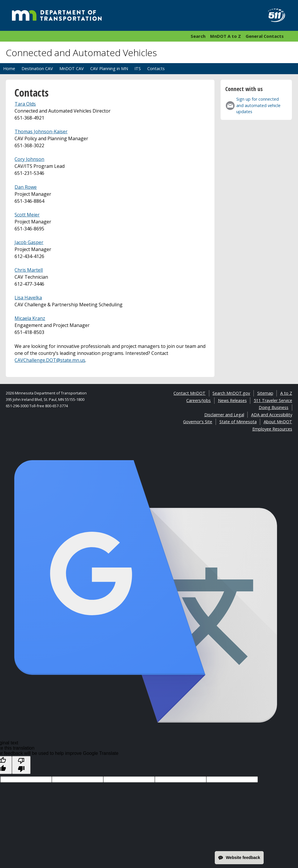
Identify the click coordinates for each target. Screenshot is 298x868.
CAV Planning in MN (109, 69)
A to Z (286, 393)
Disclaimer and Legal (224, 415)
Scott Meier (27, 215)
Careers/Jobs (198, 400)
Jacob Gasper (29, 242)
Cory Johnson (29, 159)
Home (9, 69)
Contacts (156, 69)
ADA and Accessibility (272, 415)
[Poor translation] (21, 765)
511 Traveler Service (273, 400)
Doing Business (274, 407)
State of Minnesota (238, 422)
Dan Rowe (26, 187)
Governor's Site (198, 422)
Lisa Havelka (28, 298)
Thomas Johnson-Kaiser (41, 131)
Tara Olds (25, 104)
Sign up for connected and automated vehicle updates (258, 105)
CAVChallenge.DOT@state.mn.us (50, 360)
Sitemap (265, 393)
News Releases (232, 400)
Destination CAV (37, 69)
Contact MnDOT (189, 393)
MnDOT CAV (72, 69)
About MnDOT (278, 422)
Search (198, 36)
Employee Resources (272, 429)
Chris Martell (29, 270)
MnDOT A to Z (226, 36)
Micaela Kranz (30, 318)
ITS (138, 69)
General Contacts (265, 36)
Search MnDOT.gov (231, 393)
